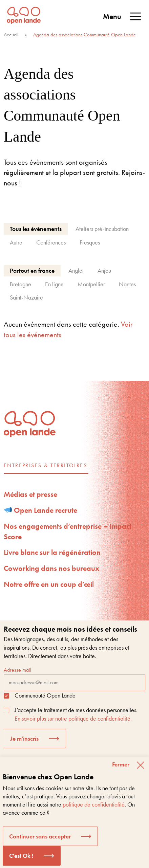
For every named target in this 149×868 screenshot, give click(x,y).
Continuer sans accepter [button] (40, 836)
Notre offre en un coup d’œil (49, 584)
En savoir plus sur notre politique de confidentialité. (73, 718)
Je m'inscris (24, 738)
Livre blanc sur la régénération (52, 552)
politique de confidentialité (94, 804)
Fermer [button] (121, 764)
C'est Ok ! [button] (21, 856)
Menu (123, 17)
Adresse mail (74, 679)
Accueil (11, 35)
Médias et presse (30, 494)
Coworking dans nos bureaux (51, 568)
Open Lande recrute (41, 510)
